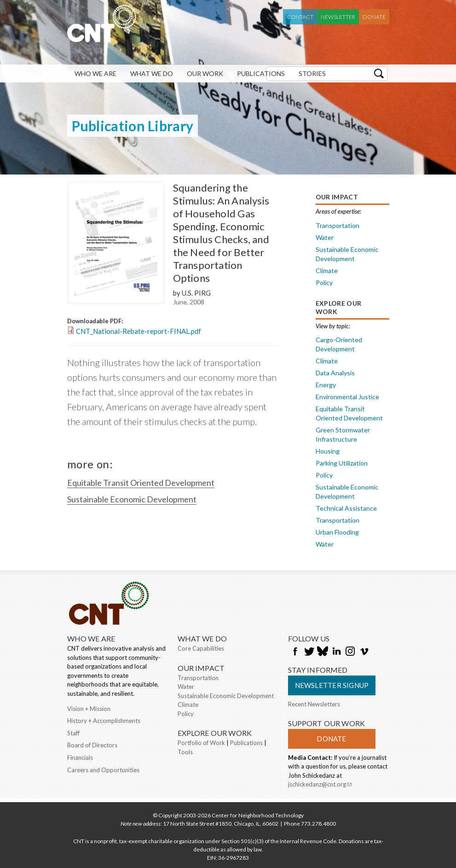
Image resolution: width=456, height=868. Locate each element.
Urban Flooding (337, 532)
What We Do (152, 73)
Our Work (205, 73)
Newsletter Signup (332, 685)
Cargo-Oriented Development (339, 344)
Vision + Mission (89, 709)
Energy (326, 385)
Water (325, 237)
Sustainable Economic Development (132, 499)
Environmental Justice (347, 397)
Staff (73, 733)
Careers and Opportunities (103, 770)
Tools (185, 752)
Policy (324, 283)
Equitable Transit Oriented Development (141, 483)
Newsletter (338, 17)
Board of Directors (92, 745)
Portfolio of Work (201, 743)
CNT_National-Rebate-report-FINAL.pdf (139, 331)
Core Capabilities (201, 648)
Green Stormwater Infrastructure (343, 434)
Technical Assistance (346, 508)
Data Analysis (335, 373)
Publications (261, 73)
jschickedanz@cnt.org (320, 785)
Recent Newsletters (314, 704)
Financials (80, 757)
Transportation (338, 225)
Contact (300, 17)
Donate (374, 17)
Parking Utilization (342, 463)
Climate (327, 271)
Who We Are (95, 73)
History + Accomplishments (104, 721)
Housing (328, 451)
